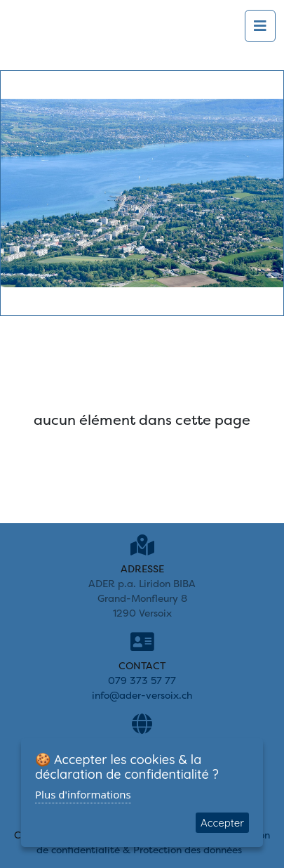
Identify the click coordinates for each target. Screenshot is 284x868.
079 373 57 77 (142, 680)
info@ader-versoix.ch (142, 695)
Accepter (222, 823)
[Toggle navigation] (260, 26)
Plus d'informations (83, 794)
